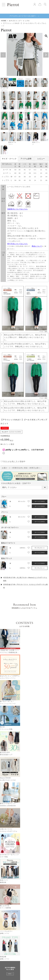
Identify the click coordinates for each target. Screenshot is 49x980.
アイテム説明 (26, 159)
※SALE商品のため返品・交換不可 (16, 476)
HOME (4, 21)
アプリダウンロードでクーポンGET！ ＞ (25, 16)
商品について (37, 246)
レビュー (41, 159)
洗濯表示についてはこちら (18, 209)
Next (46, 55)
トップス (26, 21)
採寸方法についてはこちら (18, 244)
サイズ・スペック (9, 159)
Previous (3, 55)
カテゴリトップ (15, 21)
